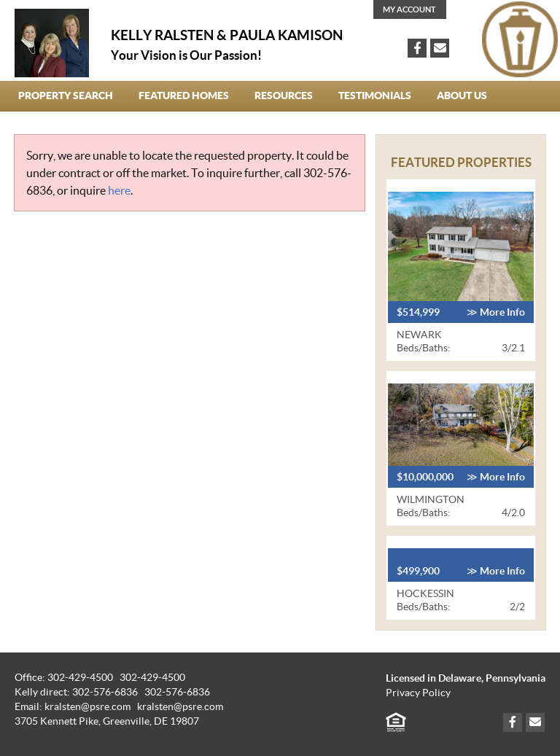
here (119, 190)
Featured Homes (184, 96)
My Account (409, 9)
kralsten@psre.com (180, 707)
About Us (462, 96)
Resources (284, 96)
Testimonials (375, 96)
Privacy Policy (418, 693)
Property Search (66, 96)
